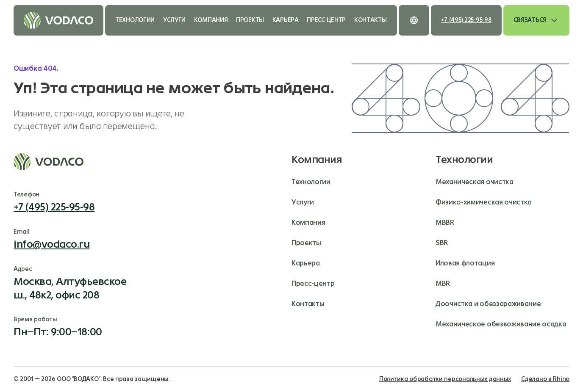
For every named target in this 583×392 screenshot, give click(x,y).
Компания (211, 20)
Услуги (174, 20)
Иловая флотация (465, 263)
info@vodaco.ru (51, 244)
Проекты (250, 20)
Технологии (135, 20)
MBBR (445, 222)
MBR (443, 283)
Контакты (371, 20)
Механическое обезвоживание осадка (501, 324)
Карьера (286, 20)
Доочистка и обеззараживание (488, 304)
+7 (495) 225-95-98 (466, 20)
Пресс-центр (326, 20)
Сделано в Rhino (545, 379)
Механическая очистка (475, 182)
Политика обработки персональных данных (445, 379)
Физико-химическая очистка (484, 202)
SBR (442, 243)
